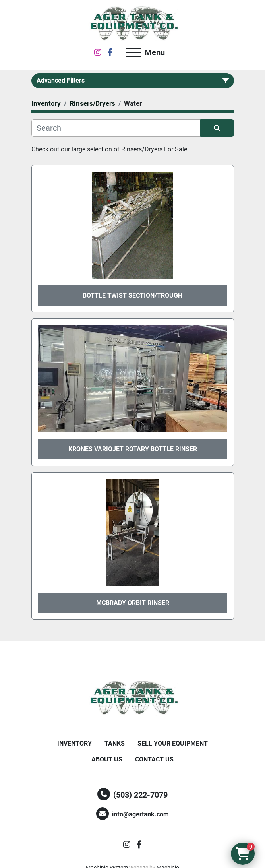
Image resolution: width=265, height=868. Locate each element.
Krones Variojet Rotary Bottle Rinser (133, 449)
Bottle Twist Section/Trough (132, 295)
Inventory (74, 743)
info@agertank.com (140, 814)
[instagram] (98, 52)
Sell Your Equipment (173, 743)
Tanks (115, 743)
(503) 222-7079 (140, 795)
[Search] (116, 128)
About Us (107, 759)
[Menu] (133, 52)
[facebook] (110, 52)
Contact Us (154, 759)
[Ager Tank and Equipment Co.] (133, 698)
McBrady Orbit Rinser (133, 603)
